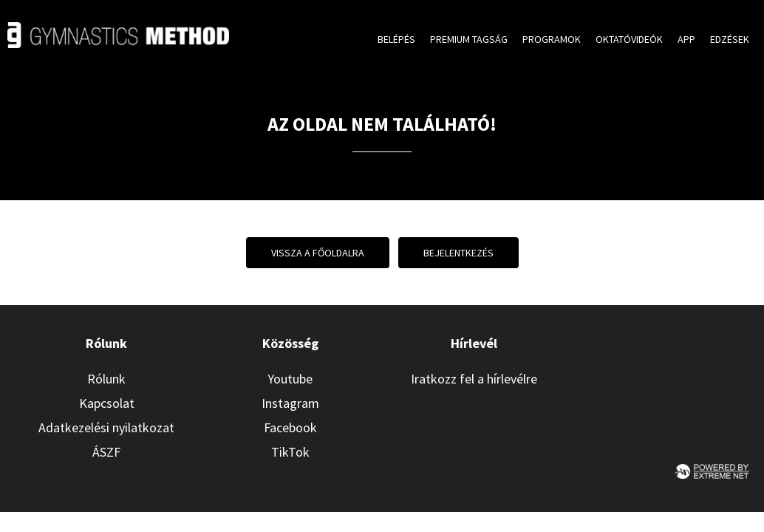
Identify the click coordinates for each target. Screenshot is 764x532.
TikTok (290, 452)
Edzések (730, 39)
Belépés (396, 39)
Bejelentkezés (458, 253)
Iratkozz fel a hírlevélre (474, 379)
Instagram (290, 403)
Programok (552, 39)
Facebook (290, 427)
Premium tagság (469, 39)
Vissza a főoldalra (318, 253)
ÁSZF (106, 452)
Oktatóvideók (629, 39)
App (686, 39)
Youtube (290, 379)
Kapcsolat (107, 403)
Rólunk (106, 379)
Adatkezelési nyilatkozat (106, 427)
